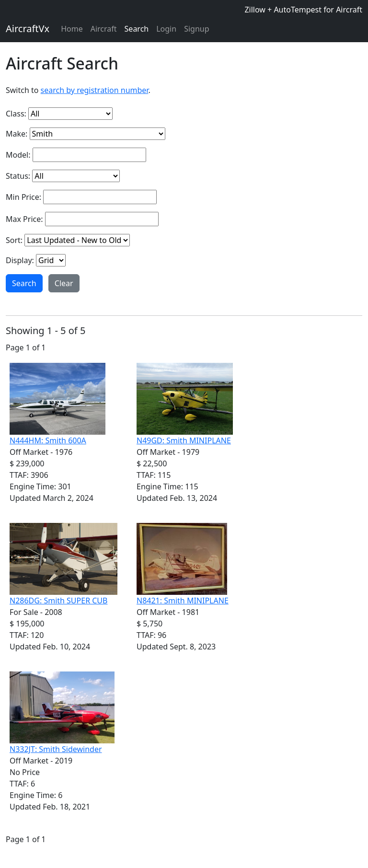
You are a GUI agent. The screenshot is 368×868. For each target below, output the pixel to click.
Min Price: (23, 197)
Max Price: (24, 219)
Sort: (14, 240)
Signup (196, 29)
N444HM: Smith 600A (48, 440)
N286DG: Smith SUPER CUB (58, 601)
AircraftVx (28, 29)
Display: (20, 260)
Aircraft (104, 29)
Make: (17, 134)
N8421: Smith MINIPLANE (183, 601)
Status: (18, 176)
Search (137, 29)
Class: (16, 114)
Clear (64, 283)
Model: (18, 155)
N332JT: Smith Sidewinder (56, 749)
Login (166, 29)
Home (72, 29)
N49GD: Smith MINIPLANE (184, 440)
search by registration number (95, 90)
